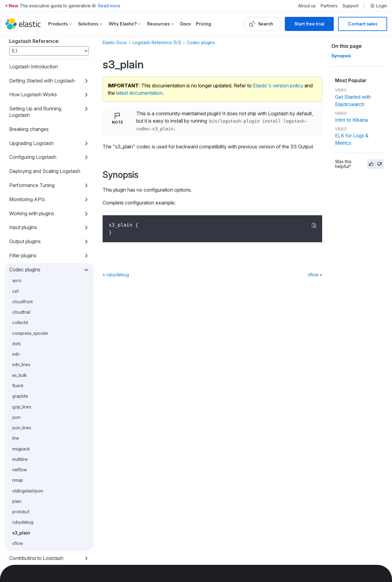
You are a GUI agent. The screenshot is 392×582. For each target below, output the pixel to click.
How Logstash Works (33, 60)
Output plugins (25, 207)
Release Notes (25, 552)
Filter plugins (23, 221)
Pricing (203, 24)
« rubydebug (116, 275)
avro (17, 247)
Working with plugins (32, 179)
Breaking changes (29, 95)
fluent (18, 352)
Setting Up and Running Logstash (35, 78)
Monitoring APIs (27, 165)
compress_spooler (30, 299)
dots (17, 310)
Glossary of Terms (30, 538)
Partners (329, 6)
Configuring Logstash (33, 123)
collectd (20, 289)
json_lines (22, 394)
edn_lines (21, 331)
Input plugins (23, 193)
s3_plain (21, 499)
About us (307, 6)
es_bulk (19, 341)
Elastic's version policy (278, 86)
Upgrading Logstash (31, 109)
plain (17, 467)
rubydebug (23, 488)
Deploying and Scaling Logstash (45, 137)
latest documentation (139, 93)
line (16, 404)
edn (16, 320)
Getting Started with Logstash (42, 47)
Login (379, 6)
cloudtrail (21, 278)
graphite (20, 362)
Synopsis (341, 56)
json (16, 383)
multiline (20, 425)
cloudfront (23, 268)
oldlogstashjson (28, 457)
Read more (109, 6)
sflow (18, 509)
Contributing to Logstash (36, 524)
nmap (18, 446)
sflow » (315, 275)
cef (15, 257)
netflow (20, 436)
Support (351, 6)
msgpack (21, 415)
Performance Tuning (32, 151)
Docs (185, 24)
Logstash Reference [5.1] (157, 43)
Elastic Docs (115, 43)
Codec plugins (25, 235)
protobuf (21, 478)
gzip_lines (22, 373)
